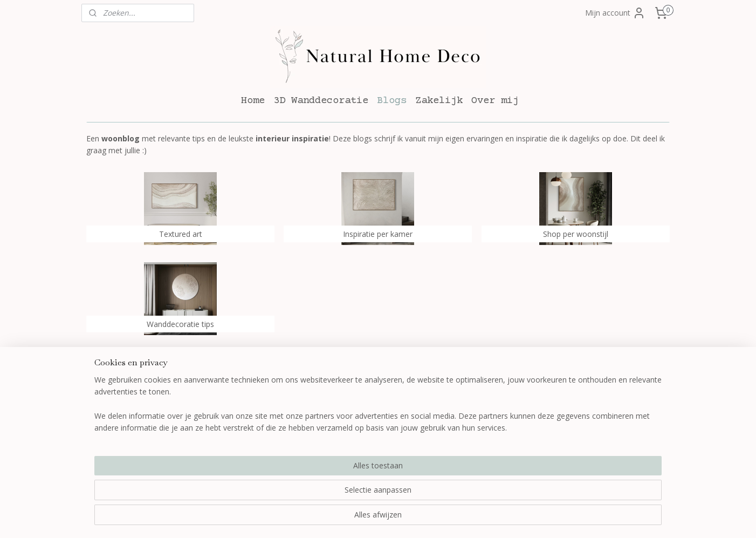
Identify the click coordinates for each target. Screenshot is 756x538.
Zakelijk (439, 101)
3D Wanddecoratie (321, 101)
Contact (456, 414)
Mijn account (615, 13)
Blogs (392, 101)
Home (253, 101)
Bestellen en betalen (240, 402)
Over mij (495, 101)
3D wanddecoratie (356, 402)
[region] (307, 495)
